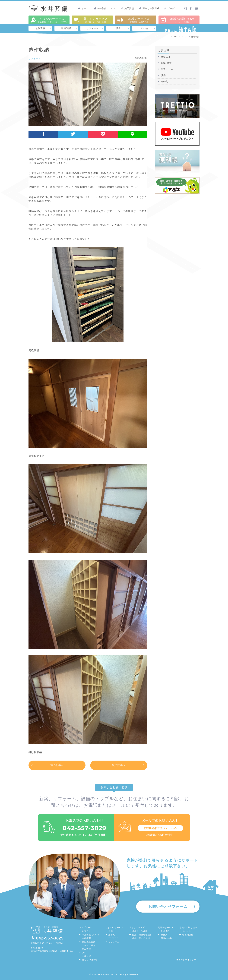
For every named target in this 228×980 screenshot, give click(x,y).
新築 (111, 931)
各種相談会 (188, 935)
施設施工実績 (89, 942)
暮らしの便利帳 (149, 8)
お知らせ (86, 931)
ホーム (83, 8)
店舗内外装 (166, 938)
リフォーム (92, 28)
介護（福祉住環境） (142, 935)
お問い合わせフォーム (168, 907)
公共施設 (165, 931)
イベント (187, 931)
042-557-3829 (47, 938)
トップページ (86, 928)
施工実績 (127, 8)
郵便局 (164, 935)
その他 (144, 28)
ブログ (169, 8)
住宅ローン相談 (140, 931)
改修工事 (40, 28)
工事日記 (86, 956)
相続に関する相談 (141, 938)
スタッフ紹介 (89, 945)
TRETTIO (113, 938)
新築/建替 (66, 28)
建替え (112, 935)
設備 (118, 28)
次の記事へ (119, 765)
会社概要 (86, 938)
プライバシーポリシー (185, 960)
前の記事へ (57, 765)
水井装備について (105, 8)
